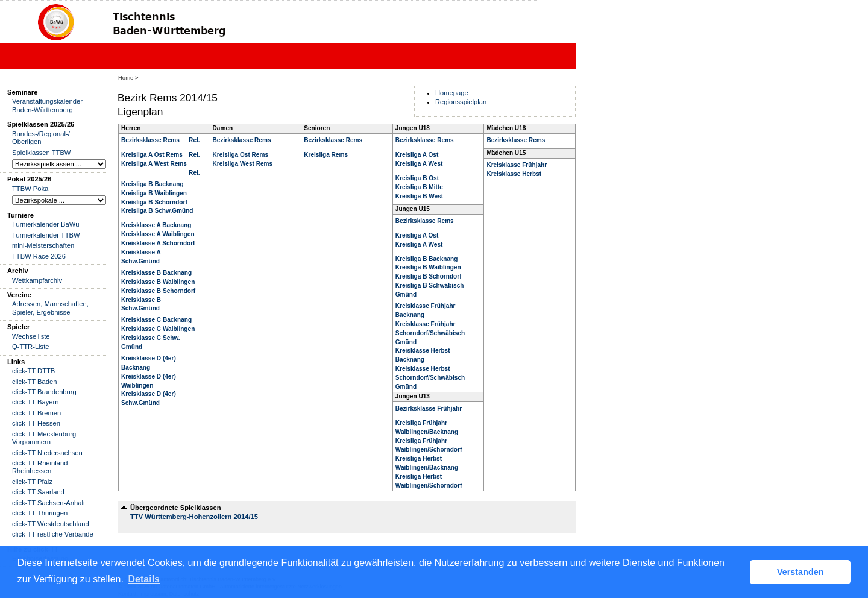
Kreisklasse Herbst (514, 174)
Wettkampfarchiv (37, 280)
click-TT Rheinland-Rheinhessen (41, 467)
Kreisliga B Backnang (153, 184)
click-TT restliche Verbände (53, 534)
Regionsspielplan (461, 102)
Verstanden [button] (800, 572)
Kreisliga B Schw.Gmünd (157, 211)
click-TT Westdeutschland (51, 524)
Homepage (452, 93)
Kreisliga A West (419, 164)
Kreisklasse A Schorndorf (158, 243)
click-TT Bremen (36, 413)
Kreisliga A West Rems (154, 164)
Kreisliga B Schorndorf (154, 202)
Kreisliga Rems (326, 155)
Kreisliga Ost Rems (241, 155)
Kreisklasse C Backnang (156, 320)
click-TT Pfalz (32, 482)
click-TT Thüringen (40, 513)
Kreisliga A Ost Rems (152, 155)
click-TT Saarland (38, 492)
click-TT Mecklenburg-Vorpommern (45, 438)
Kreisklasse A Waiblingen (158, 234)
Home (126, 77)
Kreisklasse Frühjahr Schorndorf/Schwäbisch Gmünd (430, 333)
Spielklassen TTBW (41, 153)
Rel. (194, 140)
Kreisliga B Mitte (419, 187)
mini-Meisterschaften (43, 245)
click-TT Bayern (36, 402)
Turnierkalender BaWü (46, 224)
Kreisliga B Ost (417, 178)
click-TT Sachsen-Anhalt (49, 503)
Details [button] (144, 579)
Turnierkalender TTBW (46, 235)
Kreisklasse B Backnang (156, 273)
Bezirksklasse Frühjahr (429, 408)
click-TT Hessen (36, 423)
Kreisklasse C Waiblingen (158, 329)
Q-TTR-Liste (31, 347)
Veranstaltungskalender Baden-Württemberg (47, 105)
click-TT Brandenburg (44, 392)
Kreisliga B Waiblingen (154, 193)
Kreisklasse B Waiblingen (158, 282)
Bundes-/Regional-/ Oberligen (41, 138)
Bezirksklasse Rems (150, 140)
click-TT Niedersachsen (47, 453)
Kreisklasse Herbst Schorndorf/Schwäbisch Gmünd (430, 378)
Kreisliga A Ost (417, 155)
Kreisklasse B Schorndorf (158, 291)
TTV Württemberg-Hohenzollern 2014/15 (194, 517)
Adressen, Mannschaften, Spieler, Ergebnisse (50, 308)
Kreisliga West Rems (243, 164)
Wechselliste (31, 336)
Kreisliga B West (419, 196)
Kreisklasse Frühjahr (517, 165)
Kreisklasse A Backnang (156, 225)
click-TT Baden (34, 382)
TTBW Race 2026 (39, 256)
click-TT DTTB (33, 371)
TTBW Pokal (31, 189)
